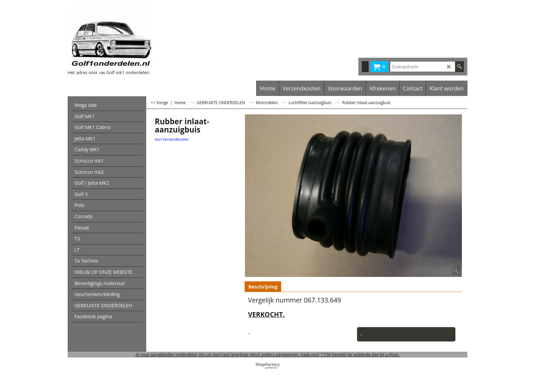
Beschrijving (263, 287)
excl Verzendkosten (172, 139)
